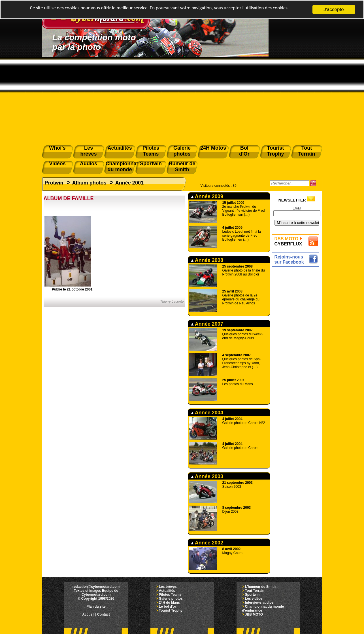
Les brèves (168, 587)
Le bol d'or (168, 607)
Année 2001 (129, 183)
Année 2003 (207, 476)
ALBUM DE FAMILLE (69, 198)
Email (297, 208)
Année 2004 (207, 413)
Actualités (167, 591)
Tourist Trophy (171, 610)
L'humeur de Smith (260, 587)
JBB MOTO (254, 614)
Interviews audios (259, 603)
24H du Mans (169, 603)
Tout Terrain (255, 591)
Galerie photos (171, 599)
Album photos (89, 183)
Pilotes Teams (170, 595)
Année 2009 (207, 196)
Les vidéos (254, 599)
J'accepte (334, 9)
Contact (104, 614)
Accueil (88, 614)
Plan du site (96, 607)
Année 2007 (207, 324)
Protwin (54, 183)
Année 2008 (207, 260)
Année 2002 (207, 543)
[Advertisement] (182, 100)
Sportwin (252, 595)
